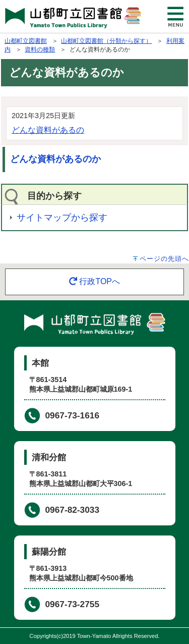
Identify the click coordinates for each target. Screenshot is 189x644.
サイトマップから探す (62, 218)
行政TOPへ (94, 281)
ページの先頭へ (164, 259)
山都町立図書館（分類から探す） (106, 41)
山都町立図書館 (26, 41)
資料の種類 (40, 49)
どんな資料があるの (48, 130)
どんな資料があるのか (55, 159)
